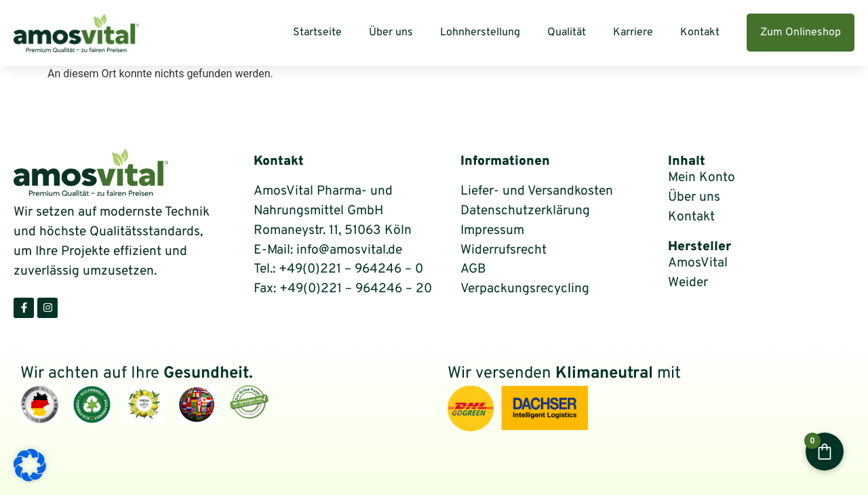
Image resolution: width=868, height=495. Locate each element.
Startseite (317, 33)
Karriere (633, 33)
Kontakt (700, 33)
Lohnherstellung (480, 33)
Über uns (391, 33)
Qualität (567, 33)
